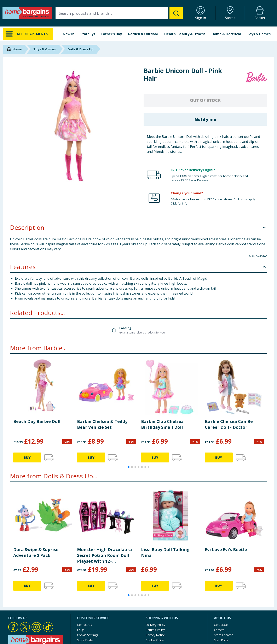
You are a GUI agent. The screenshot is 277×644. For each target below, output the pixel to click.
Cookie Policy (155, 640)
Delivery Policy (155, 625)
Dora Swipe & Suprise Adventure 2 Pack (36, 552)
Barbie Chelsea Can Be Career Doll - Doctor (229, 424)
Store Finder (85, 640)
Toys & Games (259, 34)
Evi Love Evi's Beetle (226, 550)
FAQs (81, 630)
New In (69, 34)
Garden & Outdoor (143, 34)
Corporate (221, 625)
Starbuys (88, 34)
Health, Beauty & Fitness (185, 34)
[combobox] (119, 13)
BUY (27, 457)
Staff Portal (222, 640)
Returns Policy (155, 630)
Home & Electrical (226, 34)
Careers (219, 630)
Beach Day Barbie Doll (37, 421)
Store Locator (223, 635)
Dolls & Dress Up (80, 49)
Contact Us (85, 625)
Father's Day (112, 34)
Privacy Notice (155, 635)
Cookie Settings (88, 635)
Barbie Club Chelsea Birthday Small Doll (162, 424)
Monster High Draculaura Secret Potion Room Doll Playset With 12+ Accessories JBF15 (105, 555)
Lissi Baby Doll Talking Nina (165, 552)
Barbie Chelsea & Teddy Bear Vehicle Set (102, 424)
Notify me (205, 119)
